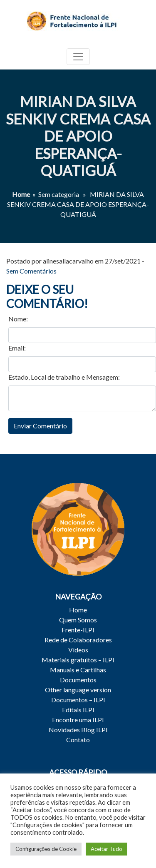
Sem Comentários (31, 271)
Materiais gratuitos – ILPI (78, 660)
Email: (17, 348)
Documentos (78, 680)
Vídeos (78, 650)
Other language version (78, 690)
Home (21, 194)
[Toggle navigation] (78, 57)
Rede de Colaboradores (78, 640)
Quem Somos (78, 620)
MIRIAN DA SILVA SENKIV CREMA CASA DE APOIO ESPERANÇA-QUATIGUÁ (78, 136)
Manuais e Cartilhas (78, 670)
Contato (78, 740)
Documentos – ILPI (78, 700)
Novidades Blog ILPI (78, 730)
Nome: (18, 319)
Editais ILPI (78, 710)
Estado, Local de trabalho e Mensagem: (64, 377)
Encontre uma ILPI (78, 720)
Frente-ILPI (78, 630)
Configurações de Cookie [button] (46, 849)
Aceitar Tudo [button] (106, 849)
